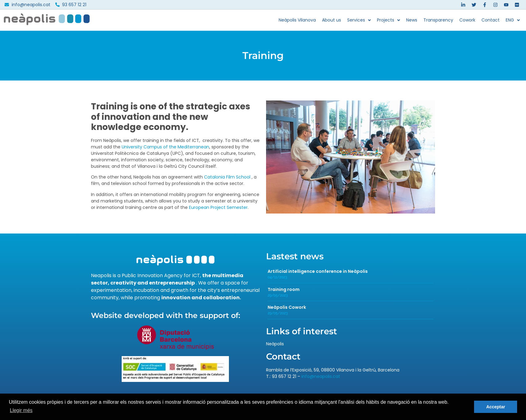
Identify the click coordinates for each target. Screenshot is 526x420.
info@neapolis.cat (321, 376)
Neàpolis (275, 344)
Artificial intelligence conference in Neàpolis (318, 271)
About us (332, 20)
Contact (491, 20)
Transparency (438, 20)
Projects (389, 20)
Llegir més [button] (21, 410)
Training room (284, 289)
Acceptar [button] (496, 407)
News (412, 20)
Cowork (467, 20)
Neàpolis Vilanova (297, 20)
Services (359, 20)
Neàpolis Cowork (287, 307)
